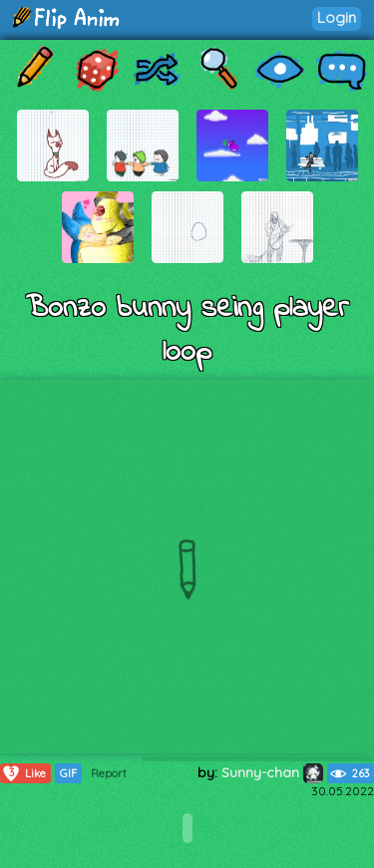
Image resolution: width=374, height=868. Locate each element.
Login (337, 17)
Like (23, 773)
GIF (68, 773)
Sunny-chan (272, 772)
